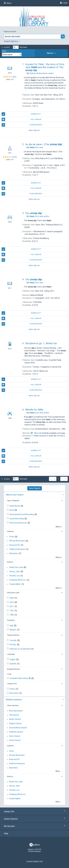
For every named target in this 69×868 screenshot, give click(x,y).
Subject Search (15, 723)
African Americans (17, 541)
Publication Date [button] (13, 593)
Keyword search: (10, 31)
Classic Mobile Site (35, 862)
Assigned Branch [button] (13, 669)
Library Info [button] (34, 812)
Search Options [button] (12, 41)
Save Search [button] (35, 488)
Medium (13, 630)
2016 (12, 602)
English (13, 659)
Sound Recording (17, 519)
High (12, 626)
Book (12, 510)
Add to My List (34, 130)
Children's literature (17, 549)
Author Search (15, 719)
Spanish (13, 664)
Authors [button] (10, 562)
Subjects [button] (10, 531)
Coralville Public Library (20, 678)
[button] (51, 53)
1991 (12, 611)
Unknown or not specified (20, 649)
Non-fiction (14, 693)
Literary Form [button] (12, 684)
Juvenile (13, 640)
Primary (13, 645)
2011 (12, 606)
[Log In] (61, 3)
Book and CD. (15, 545)
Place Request (22, 125)
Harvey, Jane (15, 571)
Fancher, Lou (15, 576)
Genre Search (15, 736)
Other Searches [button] (13, 705)
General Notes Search (18, 728)
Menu (8, 3)
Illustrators (14, 553)
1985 (12, 615)
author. (42, 73)
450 (14, 77)
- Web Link (36, 433)
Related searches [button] (14, 700)
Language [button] (11, 654)
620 (12, 79)
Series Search (15, 740)
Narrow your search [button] (15, 495)
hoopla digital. (15, 584)
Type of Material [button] (13, 501)
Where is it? (21, 114)
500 (12, 160)
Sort (4, 51)
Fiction (12, 689)
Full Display (22, 119)
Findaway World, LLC (18, 580)
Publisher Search (16, 732)
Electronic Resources (18, 523)
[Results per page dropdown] (16, 47)
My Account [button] (34, 826)
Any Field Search (16, 711)
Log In (65, 3)
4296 (14, 157)
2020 (12, 598)
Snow (12, 537)
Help (6, 834)
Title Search (14, 715)
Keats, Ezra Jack (16, 567)
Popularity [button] (11, 620)
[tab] (51, 53)
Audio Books (15, 506)
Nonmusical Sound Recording (22, 514)
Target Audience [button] (13, 635)
